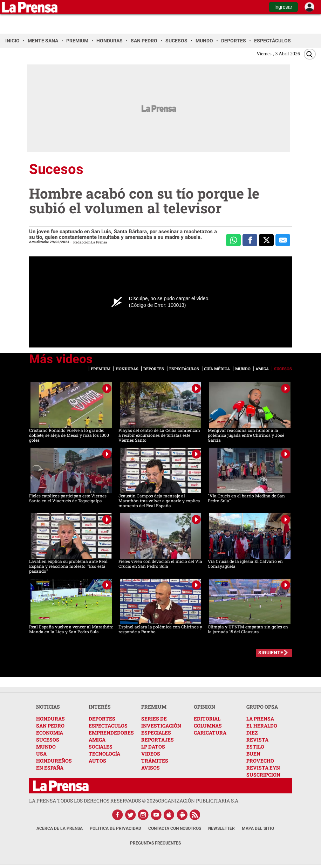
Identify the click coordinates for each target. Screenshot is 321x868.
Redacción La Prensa (90, 242)
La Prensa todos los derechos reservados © (94, 801)
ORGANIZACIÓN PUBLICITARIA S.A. (199, 801)
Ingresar (283, 7)
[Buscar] (310, 54)
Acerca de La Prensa (60, 828)
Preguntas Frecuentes (155, 843)
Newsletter (221, 828)
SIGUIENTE (271, 653)
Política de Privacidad (115, 828)
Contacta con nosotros (175, 828)
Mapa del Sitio (258, 828)
